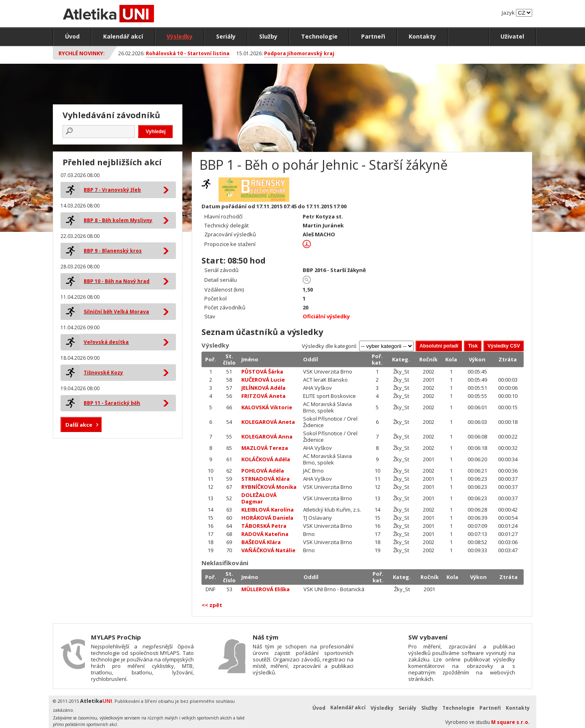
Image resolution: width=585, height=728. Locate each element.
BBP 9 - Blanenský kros (113, 251)
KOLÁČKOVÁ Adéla (266, 459)
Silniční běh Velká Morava (116, 312)
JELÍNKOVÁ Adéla (263, 388)
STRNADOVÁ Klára (265, 479)
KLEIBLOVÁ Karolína (268, 510)
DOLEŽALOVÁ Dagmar (259, 498)
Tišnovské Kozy (103, 373)
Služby (268, 36)
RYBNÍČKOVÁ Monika (269, 487)
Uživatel (512, 36)
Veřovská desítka (106, 342)
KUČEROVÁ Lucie (263, 380)
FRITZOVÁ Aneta (263, 396)
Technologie (319, 36)
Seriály (226, 36)
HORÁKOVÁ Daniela (267, 518)
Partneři (373, 36)
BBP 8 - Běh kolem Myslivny (118, 220)
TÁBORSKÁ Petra (264, 526)
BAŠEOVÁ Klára (261, 542)
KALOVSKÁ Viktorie (267, 407)
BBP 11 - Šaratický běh (112, 403)
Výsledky (180, 36)
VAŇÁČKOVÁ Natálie (268, 550)
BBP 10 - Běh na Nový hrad (117, 281)
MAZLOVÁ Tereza (265, 448)
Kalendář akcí (123, 36)
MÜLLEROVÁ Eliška (265, 589)
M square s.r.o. (510, 722)
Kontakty (422, 36)
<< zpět (212, 605)
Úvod (72, 36)
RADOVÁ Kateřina (265, 534)
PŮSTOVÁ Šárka (262, 372)
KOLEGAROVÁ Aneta (268, 422)
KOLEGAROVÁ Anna (267, 436)
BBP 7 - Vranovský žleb (112, 190)
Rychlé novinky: (82, 53)
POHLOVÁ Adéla (263, 471)
